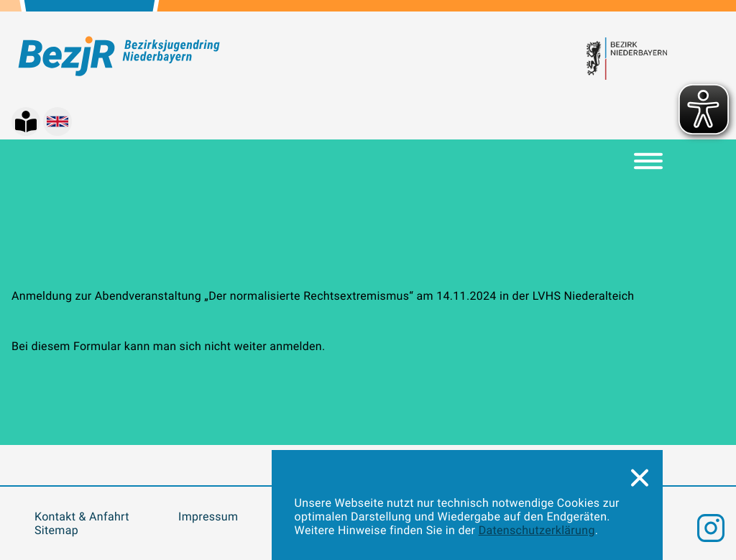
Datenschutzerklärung (537, 530)
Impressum (208, 517)
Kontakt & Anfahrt (82, 517)
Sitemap (56, 530)
